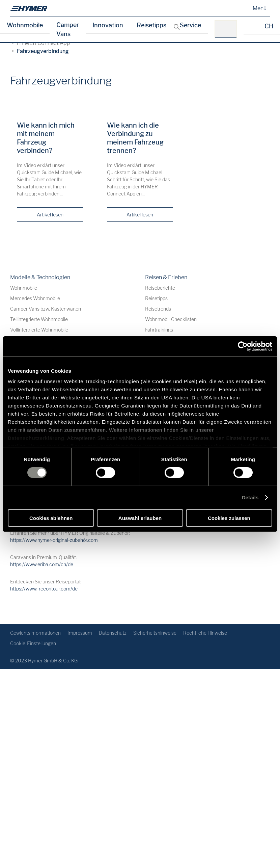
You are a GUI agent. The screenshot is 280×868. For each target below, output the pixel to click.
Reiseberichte (160, 288)
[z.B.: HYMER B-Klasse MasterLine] (228, 29)
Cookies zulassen (229, 518)
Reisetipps (151, 25)
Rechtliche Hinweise (205, 633)
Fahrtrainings (159, 330)
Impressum (80, 633)
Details (250, 497)
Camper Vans (68, 29)
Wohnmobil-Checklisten (171, 319)
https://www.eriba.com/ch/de (42, 564)
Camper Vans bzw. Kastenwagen (46, 309)
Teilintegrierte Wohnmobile (39, 319)
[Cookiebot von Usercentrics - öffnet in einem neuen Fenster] (243, 346)
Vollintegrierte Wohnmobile (39, 330)
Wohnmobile (25, 25)
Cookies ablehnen (51, 518)
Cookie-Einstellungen (33, 643)
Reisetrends (158, 309)
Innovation (108, 25)
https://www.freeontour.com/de (44, 589)
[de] (29, 8)
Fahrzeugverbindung (43, 51)
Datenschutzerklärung (36, 438)
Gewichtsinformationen (35, 633)
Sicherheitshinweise (155, 633)
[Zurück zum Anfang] (264, 608)
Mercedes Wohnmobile (35, 298)
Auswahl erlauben (140, 518)
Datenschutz (113, 633)
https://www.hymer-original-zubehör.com (54, 540)
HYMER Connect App (44, 43)
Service (190, 25)
